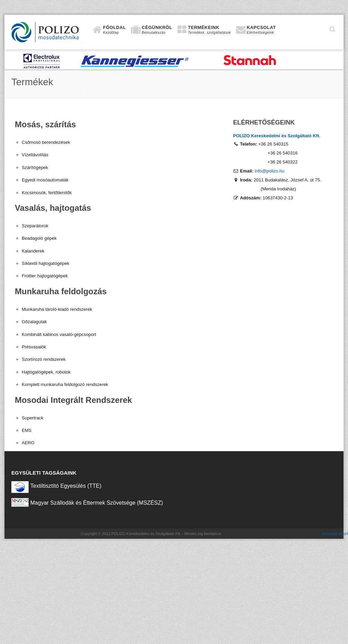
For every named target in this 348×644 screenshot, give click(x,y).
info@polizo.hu (269, 171)
